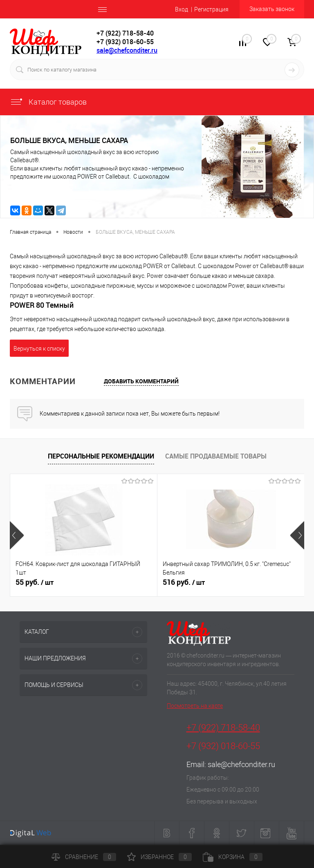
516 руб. (184, 582)
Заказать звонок (272, 9)
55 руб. (35, 582)
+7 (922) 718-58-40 (223, 728)
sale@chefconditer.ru (127, 50)
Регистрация (211, 9)
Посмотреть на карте (195, 706)
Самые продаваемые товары (216, 456)
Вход (182, 9)
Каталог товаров (48, 102)
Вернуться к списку (39, 349)
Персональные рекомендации (101, 456)
